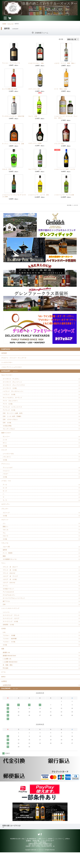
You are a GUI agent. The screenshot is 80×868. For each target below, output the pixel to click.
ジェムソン (6, 476)
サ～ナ (5, 498)
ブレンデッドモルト (9, 433)
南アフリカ (6, 613)
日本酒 (4, 641)
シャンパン (6, 624)
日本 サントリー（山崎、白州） (14, 416)
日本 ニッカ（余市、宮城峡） (13, 420)
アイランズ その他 (9, 413)
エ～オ (5, 494)
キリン (5, 447)
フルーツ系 (6, 556)
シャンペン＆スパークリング (11, 620)
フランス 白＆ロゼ (9, 584)
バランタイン (7, 462)
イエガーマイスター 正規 (36, 63)
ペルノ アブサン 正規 (35, 169)
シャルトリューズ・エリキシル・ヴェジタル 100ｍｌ (66, 117)
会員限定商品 (7, 701)
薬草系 (5, 559)
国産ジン (6, 535)
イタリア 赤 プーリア (11, 587)
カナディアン (6, 511)
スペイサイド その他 (10, 391)
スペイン (6, 597)
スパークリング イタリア (12, 631)
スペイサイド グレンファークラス (14, 387)
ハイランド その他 (9, 397)
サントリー (6, 441)
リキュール (11, 24)
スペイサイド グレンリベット (13, 384)
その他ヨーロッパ (9, 600)
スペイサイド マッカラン (12, 381)
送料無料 (4, 353)
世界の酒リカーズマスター (11, 842)
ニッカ (5, 444)
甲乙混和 (6, 682)
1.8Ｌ (4, 645)
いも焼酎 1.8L (7, 673)
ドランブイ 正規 (59, 144)
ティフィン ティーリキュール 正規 (13, 144)
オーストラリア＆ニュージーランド (14, 609)
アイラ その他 (8, 407)
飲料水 (4, 692)
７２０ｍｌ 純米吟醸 (10, 652)
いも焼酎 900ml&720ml (10, 676)
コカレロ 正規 (7, 169)
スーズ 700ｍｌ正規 (60, 89)
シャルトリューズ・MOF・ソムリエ (65, 169)
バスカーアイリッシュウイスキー (12, 369)
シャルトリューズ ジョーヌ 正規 (38, 195)
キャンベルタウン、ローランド (13, 400)
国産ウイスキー (7, 437)
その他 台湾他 (7, 429)
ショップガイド (59, 854)
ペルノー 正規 (33, 116)
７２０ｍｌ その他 (9, 655)
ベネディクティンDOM (35, 143)
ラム (4, 542)
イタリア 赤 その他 (10, 590)
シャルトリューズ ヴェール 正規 (64, 195)
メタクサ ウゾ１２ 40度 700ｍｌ (65, 63)
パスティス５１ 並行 (34, 89)
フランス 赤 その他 (10, 580)
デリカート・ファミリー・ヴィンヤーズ (15, 358)
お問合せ (67, 854)
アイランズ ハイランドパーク (13, 410)
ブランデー (5, 516)
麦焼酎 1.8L (7, 666)
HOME (4, 24)
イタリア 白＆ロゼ (9, 593)
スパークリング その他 (11, 634)
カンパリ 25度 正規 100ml (9, 89)
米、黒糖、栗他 (8, 679)
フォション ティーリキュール (11, 63)
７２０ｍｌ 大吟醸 (9, 648)
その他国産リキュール (10, 569)
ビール (4, 687)
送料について (42, 854)
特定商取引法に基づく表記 (17, 854)
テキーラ (6, 545)
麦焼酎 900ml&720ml (10, 669)
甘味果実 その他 (9, 637)
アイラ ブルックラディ (11, 404)
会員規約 (50, 854)
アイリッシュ (6, 469)
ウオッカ (6, 538)
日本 (4, 616)
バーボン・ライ (7, 487)
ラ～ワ (5, 507)
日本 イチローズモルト (11, 423)
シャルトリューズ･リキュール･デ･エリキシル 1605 (14, 196)
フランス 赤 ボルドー (11, 577)
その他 (5, 450)
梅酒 (4, 566)
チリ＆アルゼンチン (9, 606)
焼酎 (3, 662)
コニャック (6, 520)
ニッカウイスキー (7, 363)
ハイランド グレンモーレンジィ (14, 394)
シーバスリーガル (9, 459)
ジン (4, 532)
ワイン (4, 573)
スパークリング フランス (12, 627)
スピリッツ (5, 528)
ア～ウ (5, 491)
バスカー (6, 480)
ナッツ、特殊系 (8, 563)
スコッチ (4, 455)
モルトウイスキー (7, 377)
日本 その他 (7, 426)
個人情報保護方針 (31, 854)
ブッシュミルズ (8, 473)
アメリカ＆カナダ (9, 603)
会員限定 (4, 697)
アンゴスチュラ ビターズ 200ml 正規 (13, 116)
